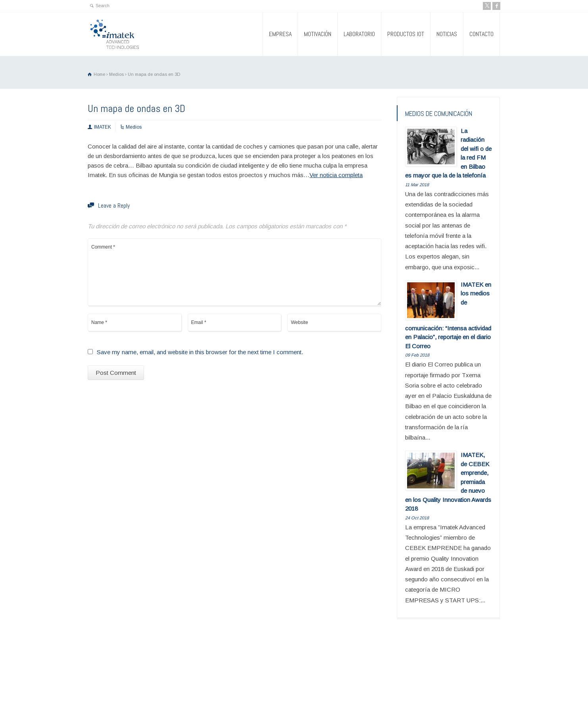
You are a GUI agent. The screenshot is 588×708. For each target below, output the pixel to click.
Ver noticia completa (336, 175)
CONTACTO (481, 34)
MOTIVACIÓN (318, 34)
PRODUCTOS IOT (406, 34)
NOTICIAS (447, 34)
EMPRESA (280, 34)
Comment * (234, 272)
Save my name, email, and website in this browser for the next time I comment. (200, 352)
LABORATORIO (359, 34)
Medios (134, 127)
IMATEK (103, 127)
